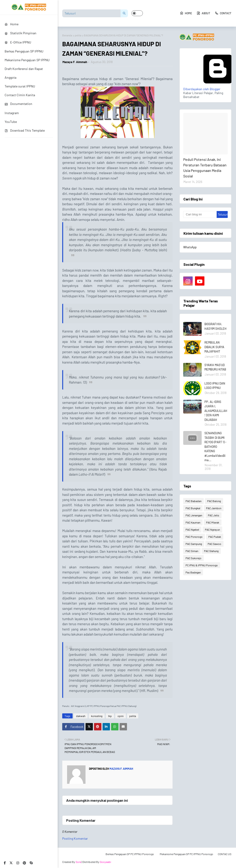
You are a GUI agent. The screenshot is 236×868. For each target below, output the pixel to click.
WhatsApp (190, 247)
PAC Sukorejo (193, 558)
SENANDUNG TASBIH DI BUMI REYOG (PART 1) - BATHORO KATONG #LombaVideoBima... (215, 447)
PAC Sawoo (214, 544)
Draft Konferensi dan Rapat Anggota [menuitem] (24, 73)
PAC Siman (192, 551)
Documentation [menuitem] (18, 104)
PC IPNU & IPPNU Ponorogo (202, 565)
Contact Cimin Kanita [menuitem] (20, 95)
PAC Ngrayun (212, 529)
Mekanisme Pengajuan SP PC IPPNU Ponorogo (186, 854)
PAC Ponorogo (194, 537)
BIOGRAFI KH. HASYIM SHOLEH (215, 326)
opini (121, 716)
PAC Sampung (194, 544)
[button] (137, 13)
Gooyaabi (105, 862)
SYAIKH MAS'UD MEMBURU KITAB (215, 367)
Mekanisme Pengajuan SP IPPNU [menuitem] (27, 60)
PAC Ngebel (192, 529)
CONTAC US (225, 854)
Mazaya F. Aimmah (75, 62)
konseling (97, 716)
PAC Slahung (211, 551)
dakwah (81, 716)
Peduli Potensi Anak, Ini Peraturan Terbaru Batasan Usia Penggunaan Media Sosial (205, 168)
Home (186, 13)
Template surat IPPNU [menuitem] (20, 86)
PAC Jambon (214, 508)
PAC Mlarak (213, 522)
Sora (78, 862)
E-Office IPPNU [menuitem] (18, 42)
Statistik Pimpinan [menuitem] (21, 33)
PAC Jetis (214, 515)
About (203, 13)
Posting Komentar (75, 838)
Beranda (67, 35)
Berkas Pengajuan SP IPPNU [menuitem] (24, 51)
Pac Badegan (193, 572)
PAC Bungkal (193, 508)
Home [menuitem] (12, 24)
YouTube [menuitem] (11, 122)
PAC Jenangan (194, 515)
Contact (223, 13)
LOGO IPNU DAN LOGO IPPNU (215, 386)
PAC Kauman (193, 522)
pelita (78, 35)
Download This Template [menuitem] (25, 130)
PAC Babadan (193, 501)
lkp (110, 716)
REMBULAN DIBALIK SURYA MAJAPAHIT (214, 347)
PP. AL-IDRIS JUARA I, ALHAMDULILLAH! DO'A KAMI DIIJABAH (216, 411)
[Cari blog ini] (200, 214)
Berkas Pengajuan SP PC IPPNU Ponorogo (130, 854)
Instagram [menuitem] (12, 113)
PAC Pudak (215, 537)
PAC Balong (214, 501)
